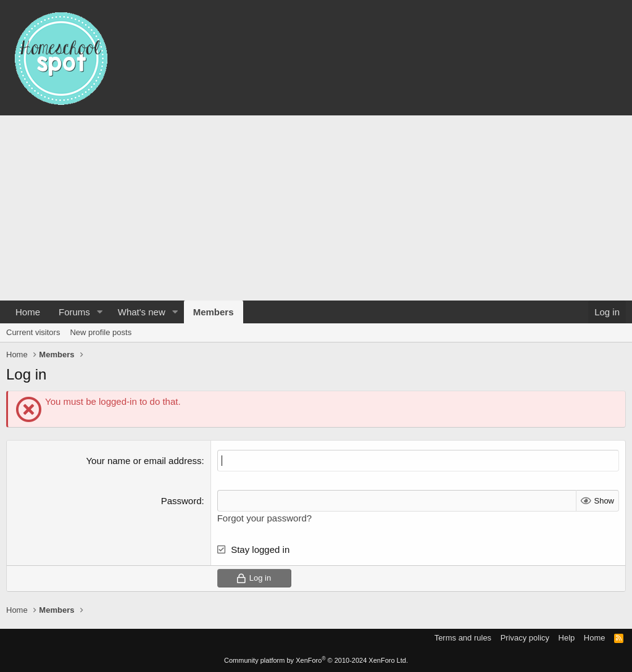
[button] (100, 312)
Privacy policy (525, 638)
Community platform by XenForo (316, 660)
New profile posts (101, 332)
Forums (74, 312)
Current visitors (33, 332)
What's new (142, 312)
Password (181, 501)
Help (567, 638)
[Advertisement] (316, 208)
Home (28, 312)
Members (214, 312)
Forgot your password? (264, 518)
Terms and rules (463, 638)
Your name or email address (143, 461)
